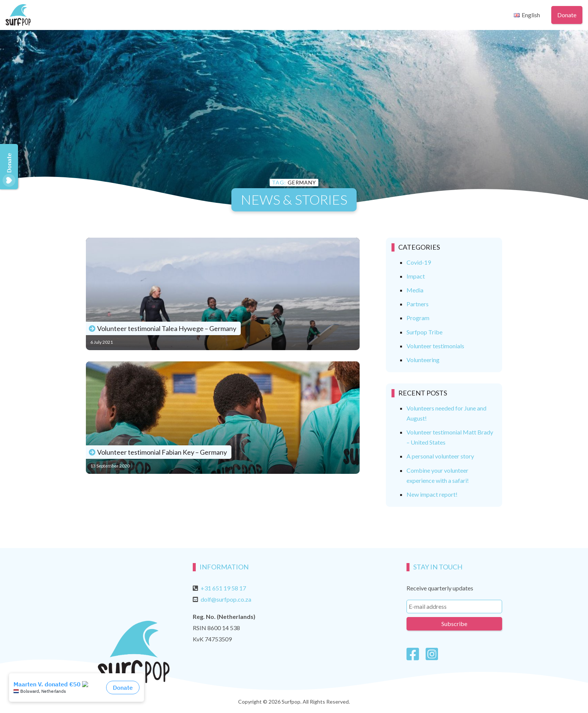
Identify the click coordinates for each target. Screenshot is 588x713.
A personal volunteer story (440, 456)
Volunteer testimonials (435, 346)
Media (415, 290)
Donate (567, 15)
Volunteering (423, 360)
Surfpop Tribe (424, 332)
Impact (416, 276)
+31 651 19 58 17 (223, 588)
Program (418, 318)
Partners (418, 304)
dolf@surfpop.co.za (226, 599)
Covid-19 (419, 262)
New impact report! (432, 494)
